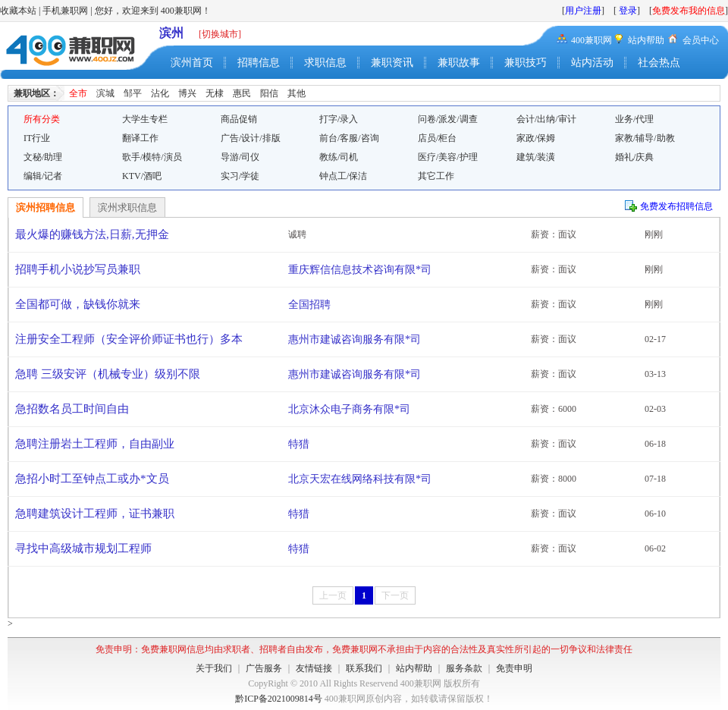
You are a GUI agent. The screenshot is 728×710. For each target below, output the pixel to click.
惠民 (242, 93)
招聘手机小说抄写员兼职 (78, 269)
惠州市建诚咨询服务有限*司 (355, 339)
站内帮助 (646, 40)
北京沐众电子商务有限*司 (349, 409)
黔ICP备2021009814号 (279, 699)
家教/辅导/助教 (645, 138)
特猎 (299, 444)
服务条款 (464, 668)
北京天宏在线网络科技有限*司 (360, 479)
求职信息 (325, 63)
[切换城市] (220, 34)
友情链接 (314, 668)
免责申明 (514, 668)
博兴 (187, 93)
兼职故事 (459, 63)
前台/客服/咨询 (349, 138)
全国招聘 (309, 305)
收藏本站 (18, 11)
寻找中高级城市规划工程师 (83, 548)
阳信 (269, 93)
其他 (297, 93)
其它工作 (436, 176)
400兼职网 (591, 40)
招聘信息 (259, 63)
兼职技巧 (526, 63)
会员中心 (701, 40)
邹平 (133, 93)
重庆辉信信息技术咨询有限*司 (360, 270)
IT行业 (37, 138)
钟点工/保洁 (343, 176)
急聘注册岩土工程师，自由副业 (95, 444)
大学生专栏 (145, 119)
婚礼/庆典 (634, 157)
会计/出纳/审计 (546, 119)
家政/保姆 (536, 138)
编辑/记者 (43, 176)
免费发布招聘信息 (676, 206)
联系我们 (364, 668)
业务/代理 (634, 119)
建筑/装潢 (536, 157)
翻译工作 (140, 138)
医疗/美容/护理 (448, 157)
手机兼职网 (65, 11)
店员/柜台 (437, 138)
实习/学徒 (240, 176)
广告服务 (264, 668)
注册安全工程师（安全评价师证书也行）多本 (129, 339)
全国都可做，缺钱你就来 (78, 304)
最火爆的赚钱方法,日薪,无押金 (92, 234)
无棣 (215, 93)
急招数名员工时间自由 (72, 409)
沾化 (160, 93)
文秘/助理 (43, 157)
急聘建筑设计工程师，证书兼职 (95, 514)
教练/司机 (339, 157)
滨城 (105, 93)
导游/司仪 (240, 157)
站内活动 (592, 63)
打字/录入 (339, 119)
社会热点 (659, 63)
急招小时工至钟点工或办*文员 (92, 479)
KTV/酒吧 (142, 176)
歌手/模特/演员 (152, 157)
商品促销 (239, 119)
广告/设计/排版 (251, 138)
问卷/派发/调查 (448, 119)
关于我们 (214, 668)
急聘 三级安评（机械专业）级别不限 (108, 374)
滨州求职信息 (127, 207)
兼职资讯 (392, 63)
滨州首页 (192, 63)
